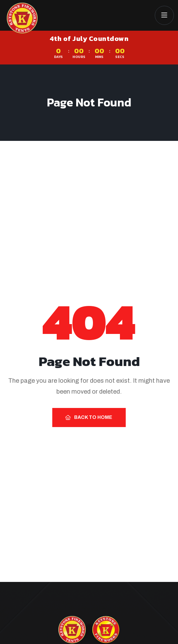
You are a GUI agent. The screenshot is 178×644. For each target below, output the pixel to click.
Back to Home (89, 417)
